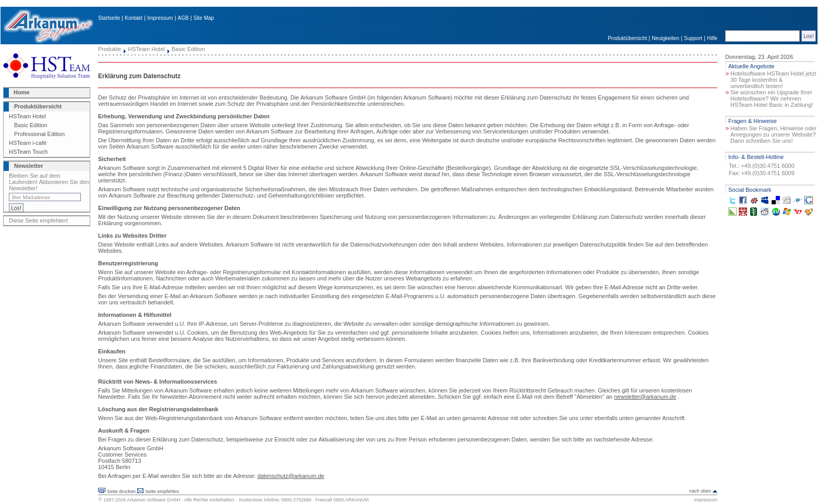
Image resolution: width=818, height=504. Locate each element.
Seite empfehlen (162, 491)
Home (22, 92)
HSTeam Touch (28, 152)
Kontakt (134, 18)
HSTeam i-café (28, 143)
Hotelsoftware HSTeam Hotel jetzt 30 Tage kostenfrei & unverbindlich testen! (773, 80)
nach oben (700, 491)
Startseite (109, 18)
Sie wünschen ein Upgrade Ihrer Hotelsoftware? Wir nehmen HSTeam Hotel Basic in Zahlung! (772, 99)
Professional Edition (39, 134)
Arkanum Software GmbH (154, 500)
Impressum (160, 18)
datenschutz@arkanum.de (291, 476)
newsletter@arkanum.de (645, 397)
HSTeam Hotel (27, 116)
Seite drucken (121, 491)
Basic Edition (31, 125)
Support (693, 38)
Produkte (110, 49)
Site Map (204, 18)
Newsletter (29, 166)
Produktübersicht (627, 38)
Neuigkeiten (665, 38)
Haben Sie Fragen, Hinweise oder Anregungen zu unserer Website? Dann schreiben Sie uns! (773, 134)
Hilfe (712, 38)
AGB (183, 18)
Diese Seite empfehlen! (39, 220)
